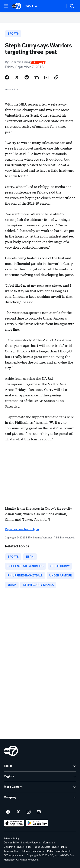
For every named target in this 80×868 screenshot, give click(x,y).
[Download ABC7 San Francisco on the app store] (14, 823)
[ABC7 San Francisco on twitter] (18, 812)
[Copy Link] (56, 77)
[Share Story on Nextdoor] (36, 77)
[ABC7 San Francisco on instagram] (29, 812)
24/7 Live (31, 6)
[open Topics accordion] (40, 766)
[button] (6, 6)
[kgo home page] (11, 751)
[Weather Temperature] (59, 6)
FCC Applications (14, 855)
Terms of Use (11, 851)
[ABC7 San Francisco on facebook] (8, 812)
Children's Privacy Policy (18, 847)
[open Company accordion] (40, 798)
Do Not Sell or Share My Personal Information (29, 843)
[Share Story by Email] (46, 77)
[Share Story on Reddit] (27, 77)
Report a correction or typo (22, 529)
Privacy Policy (12, 838)
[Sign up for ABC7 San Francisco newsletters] (39, 812)
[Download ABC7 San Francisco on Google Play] (37, 823)
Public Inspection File (59, 851)
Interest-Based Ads (33, 851)
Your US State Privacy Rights (51, 847)
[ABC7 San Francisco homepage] (17, 6)
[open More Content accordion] (40, 787)
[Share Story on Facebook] (7, 77)
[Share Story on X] (17, 77)
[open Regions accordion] (40, 777)
